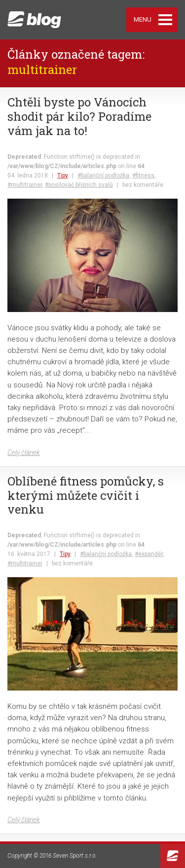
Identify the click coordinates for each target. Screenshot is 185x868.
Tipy (63, 175)
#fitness (143, 175)
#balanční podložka (103, 175)
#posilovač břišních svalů (79, 185)
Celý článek (24, 452)
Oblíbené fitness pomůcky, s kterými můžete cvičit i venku (86, 495)
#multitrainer (25, 185)
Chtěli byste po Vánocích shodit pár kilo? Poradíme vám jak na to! (79, 116)
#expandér (149, 554)
